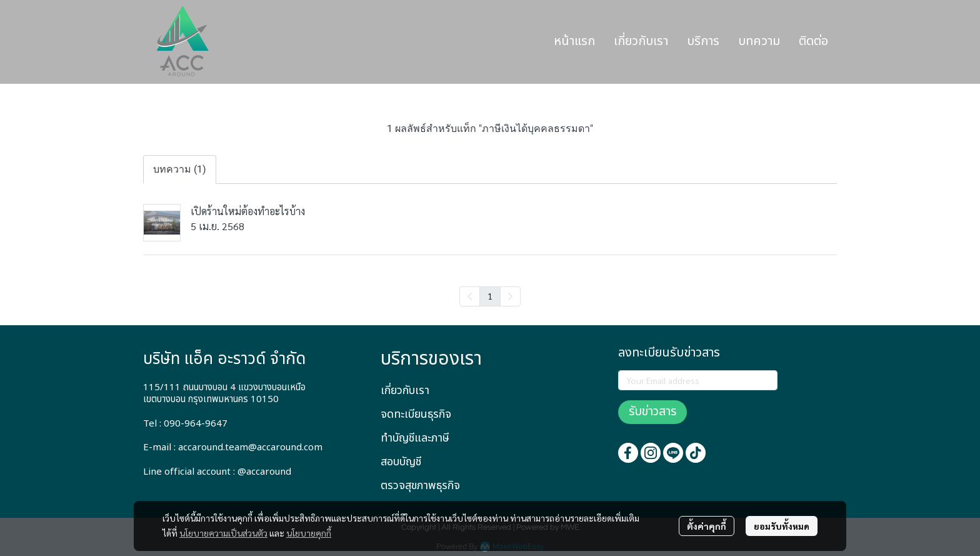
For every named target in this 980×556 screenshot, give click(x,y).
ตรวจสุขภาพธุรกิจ (420, 486)
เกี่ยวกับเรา (405, 391)
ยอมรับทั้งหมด (782, 526)
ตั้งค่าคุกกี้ (707, 526)
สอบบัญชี (401, 462)
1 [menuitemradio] (490, 296)
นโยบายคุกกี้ (309, 533)
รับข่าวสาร (652, 412)
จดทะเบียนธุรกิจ (416, 414)
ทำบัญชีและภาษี (415, 438)
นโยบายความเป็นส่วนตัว (223, 533)
